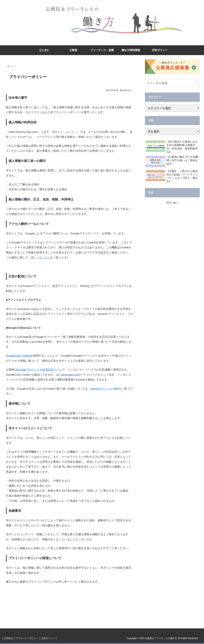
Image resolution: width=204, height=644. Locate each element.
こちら (46, 258)
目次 (169, 203)
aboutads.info (70, 375)
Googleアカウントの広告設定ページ (40, 370)
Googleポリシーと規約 (105, 389)
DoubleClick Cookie (18, 356)
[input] (172, 83)
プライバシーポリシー (28, 638)
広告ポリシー (50, 638)
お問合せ (9, 638)
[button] (196, 83)
